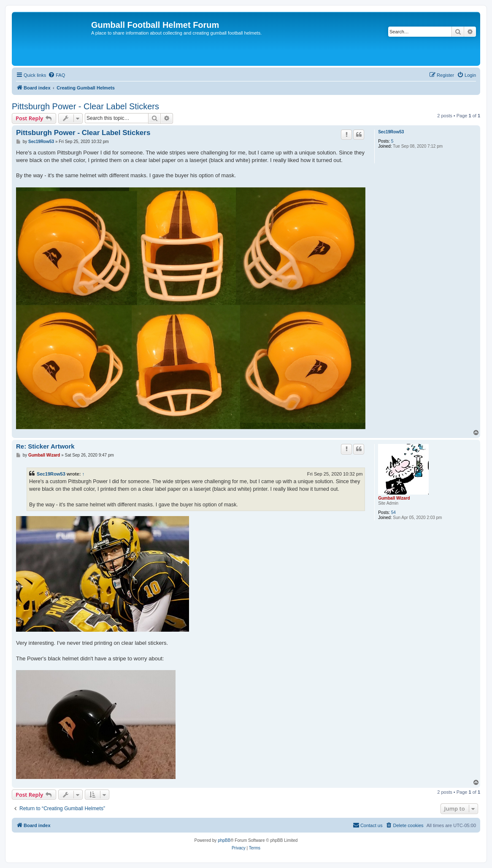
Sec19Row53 (391, 132)
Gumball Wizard (394, 498)
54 (393, 512)
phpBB (224, 840)
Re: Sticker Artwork (45, 446)
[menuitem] (57, 75)
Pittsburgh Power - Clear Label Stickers (85, 106)
